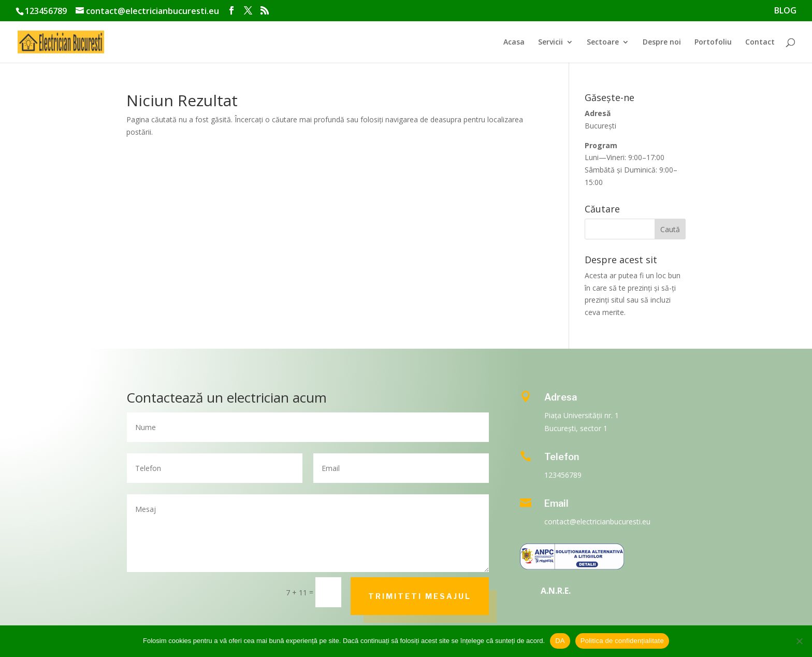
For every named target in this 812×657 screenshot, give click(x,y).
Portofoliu (713, 42)
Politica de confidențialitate (622, 641)
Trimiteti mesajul (420, 596)
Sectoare (603, 42)
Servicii (550, 42)
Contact (760, 42)
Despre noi (662, 42)
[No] (799, 641)
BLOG (785, 11)
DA (560, 641)
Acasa (514, 42)
